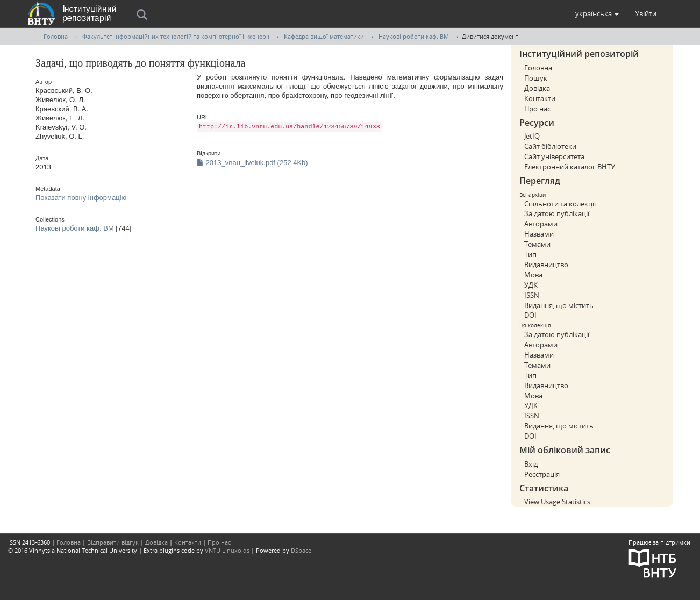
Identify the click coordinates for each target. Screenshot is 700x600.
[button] (597, 13)
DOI (530, 315)
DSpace (301, 550)
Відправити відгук (113, 542)
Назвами (539, 234)
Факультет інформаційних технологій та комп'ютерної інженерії (176, 36)
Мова (533, 275)
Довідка (537, 88)
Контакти (540, 98)
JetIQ (532, 136)
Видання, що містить (559, 305)
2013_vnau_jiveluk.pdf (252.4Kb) (252, 163)
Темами (537, 244)
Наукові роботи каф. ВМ (414, 36)
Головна (56, 36)
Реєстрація (542, 474)
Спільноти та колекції (560, 204)
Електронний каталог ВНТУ (570, 167)
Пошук (536, 78)
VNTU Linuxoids (227, 550)
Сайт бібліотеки (550, 146)
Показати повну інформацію (81, 198)
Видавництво (546, 265)
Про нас (537, 109)
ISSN (532, 295)
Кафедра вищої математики (324, 36)
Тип (530, 254)
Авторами (541, 224)
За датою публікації (557, 213)
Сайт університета (554, 156)
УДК (531, 285)
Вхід (531, 464)
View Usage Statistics (557, 502)
